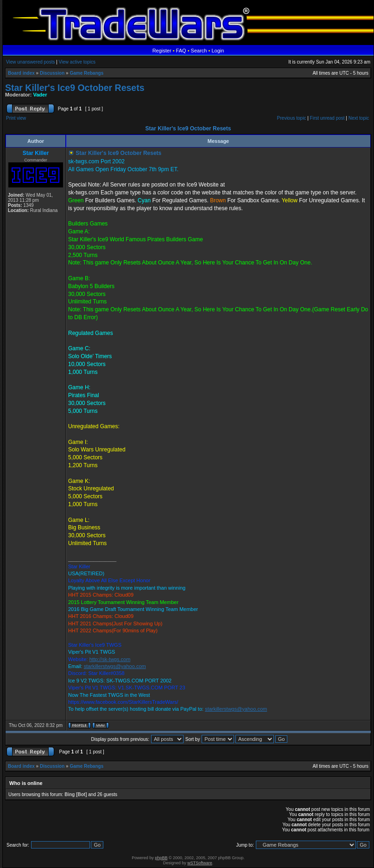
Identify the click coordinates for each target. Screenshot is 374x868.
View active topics (77, 62)
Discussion (52, 73)
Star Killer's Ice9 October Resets (75, 88)
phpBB (161, 858)
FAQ (181, 51)
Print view (16, 118)
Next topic (359, 118)
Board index (21, 73)
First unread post (327, 118)
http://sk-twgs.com (110, 659)
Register (162, 51)
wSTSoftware (200, 863)
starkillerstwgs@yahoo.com (115, 666)
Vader (40, 95)
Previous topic (292, 118)
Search (199, 51)
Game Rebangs (86, 73)
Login (218, 51)
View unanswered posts (30, 62)
